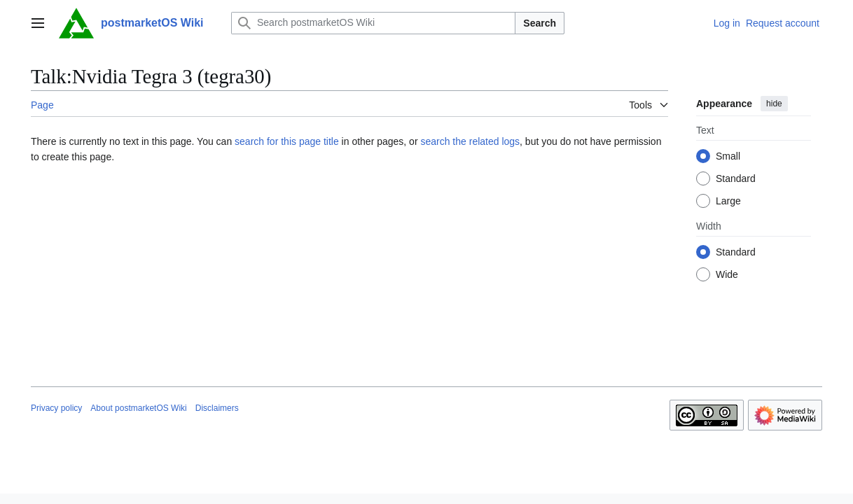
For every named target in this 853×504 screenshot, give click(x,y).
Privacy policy (56, 408)
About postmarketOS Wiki (138, 408)
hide (774, 104)
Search (540, 23)
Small (728, 156)
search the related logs (470, 141)
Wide (727, 274)
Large (728, 201)
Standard (736, 178)
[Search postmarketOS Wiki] (373, 23)
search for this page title (287, 141)
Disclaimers (217, 408)
